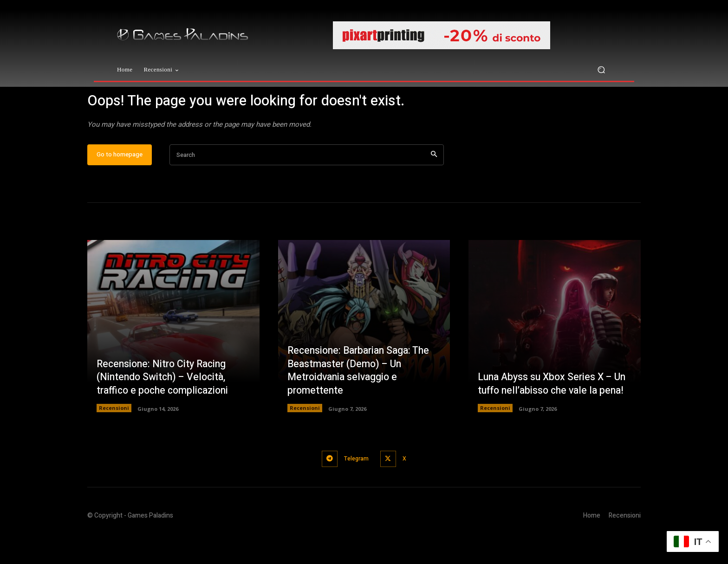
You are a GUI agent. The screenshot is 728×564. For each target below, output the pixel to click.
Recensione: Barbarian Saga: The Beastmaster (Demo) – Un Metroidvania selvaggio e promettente (362, 400)
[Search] (434, 185)
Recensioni (114, 438)
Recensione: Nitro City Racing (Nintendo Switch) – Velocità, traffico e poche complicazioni (166, 406)
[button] (601, 70)
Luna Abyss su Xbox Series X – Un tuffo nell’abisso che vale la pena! (547, 406)
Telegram (355, 488)
